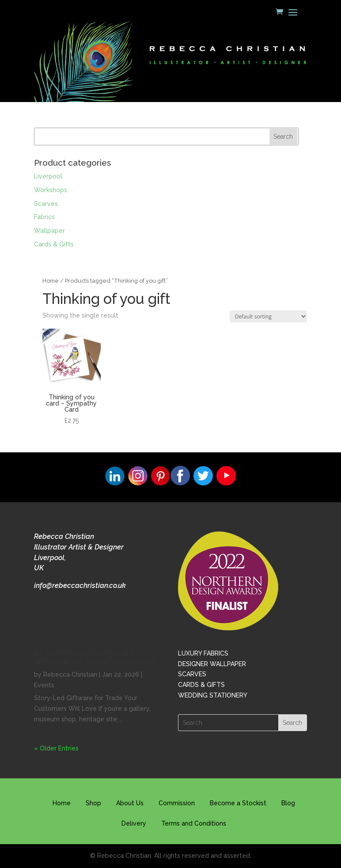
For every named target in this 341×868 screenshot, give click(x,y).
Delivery (134, 823)
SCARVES (192, 674)
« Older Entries (56, 748)
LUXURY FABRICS (203, 653)
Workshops (51, 190)
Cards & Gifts (54, 244)
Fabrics (44, 217)
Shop (93, 803)
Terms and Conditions (194, 823)
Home (51, 281)
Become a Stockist (238, 803)
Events (44, 685)
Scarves (46, 204)
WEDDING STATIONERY (213, 695)
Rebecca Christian (70, 675)
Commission (177, 803)
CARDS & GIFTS (201, 685)
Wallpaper (49, 231)
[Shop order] (268, 316)
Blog (288, 803)
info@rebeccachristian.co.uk (80, 586)
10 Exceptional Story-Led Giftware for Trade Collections (95, 657)
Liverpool (48, 176)
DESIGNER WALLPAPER (212, 664)
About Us (130, 803)
